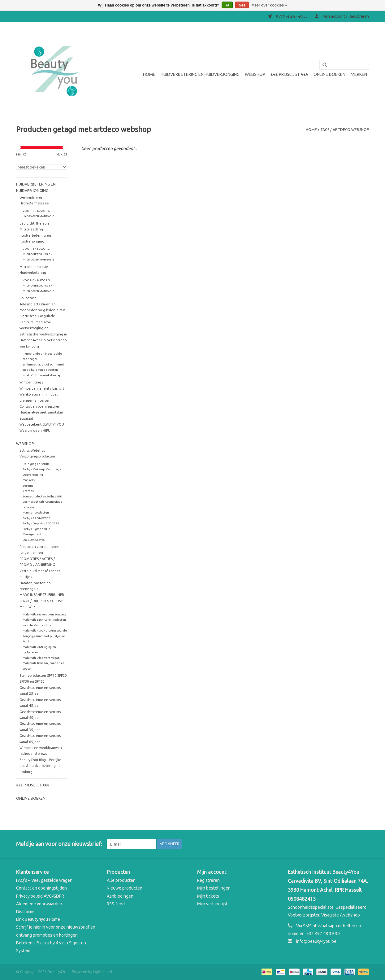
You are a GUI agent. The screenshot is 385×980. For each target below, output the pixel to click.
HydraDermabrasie (34, 203)
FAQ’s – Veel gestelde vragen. (45, 880)
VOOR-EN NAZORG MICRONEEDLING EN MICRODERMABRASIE (38, 254)
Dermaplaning (31, 197)
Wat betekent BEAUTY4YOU (42, 424)
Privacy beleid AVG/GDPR (40, 896)
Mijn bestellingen (214, 888)
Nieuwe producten (125, 888)
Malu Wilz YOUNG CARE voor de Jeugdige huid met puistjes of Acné (45, 636)
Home (149, 74)
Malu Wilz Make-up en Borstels (44, 614)
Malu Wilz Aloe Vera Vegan (41, 658)
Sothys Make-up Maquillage (42, 469)
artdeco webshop (351, 130)
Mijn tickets (208, 896)
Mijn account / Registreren (342, 16)
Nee (242, 5)
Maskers (29, 480)
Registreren (208, 880)
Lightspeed (103, 972)
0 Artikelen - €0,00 (288, 16)
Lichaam (28, 507)
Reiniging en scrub (36, 464)
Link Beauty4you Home (38, 919)
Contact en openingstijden (41, 888)
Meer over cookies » (269, 5)
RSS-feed (116, 904)
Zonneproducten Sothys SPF (42, 496)
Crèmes (28, 491)
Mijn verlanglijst (212, 904)
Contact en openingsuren (40, 406)
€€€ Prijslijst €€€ (289, 74)
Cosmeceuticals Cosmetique (43, 502)
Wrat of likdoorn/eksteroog (41, 375)
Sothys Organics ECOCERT (41, 523)
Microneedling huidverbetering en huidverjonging (35, 235)
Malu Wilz (27, 607)
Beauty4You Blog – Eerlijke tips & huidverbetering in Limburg (40, 766)
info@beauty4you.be (316, 941)
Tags (325, 130)
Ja (227, 5)
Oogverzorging (33, 475)
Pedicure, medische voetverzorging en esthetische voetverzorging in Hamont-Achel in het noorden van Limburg (43, 334)
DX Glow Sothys (34, 540)
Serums (28, 486)
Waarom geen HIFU (35, 431)
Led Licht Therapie (35, 223)
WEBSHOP (255, 74)
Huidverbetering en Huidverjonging (200, 74)
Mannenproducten (36, 512)
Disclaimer (26, 912)
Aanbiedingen (120, 896)
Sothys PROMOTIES (36, 518)
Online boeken (329, 74)
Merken (359, 74)
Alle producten (121, 880)
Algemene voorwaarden (39, 904)
